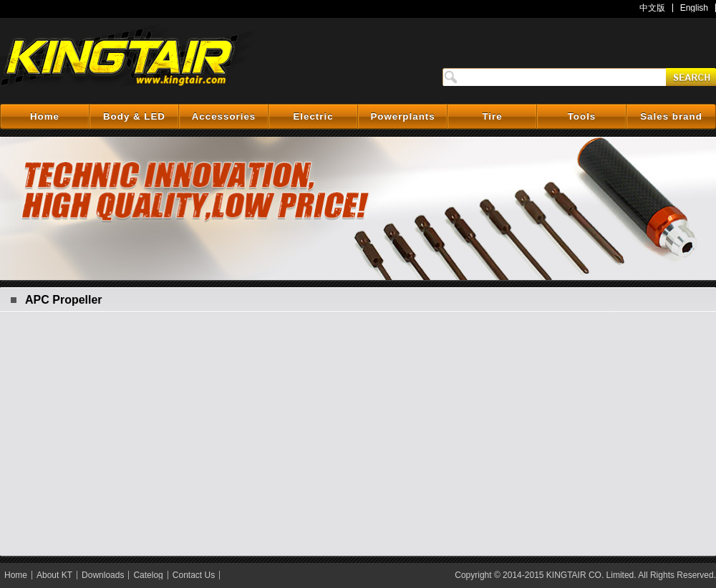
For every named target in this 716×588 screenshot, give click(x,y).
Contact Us (194, 575)
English (694, 8)
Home (16, 575)
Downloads (103, 575)
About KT (54, 575)
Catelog (148, 575)
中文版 (652, 8)
